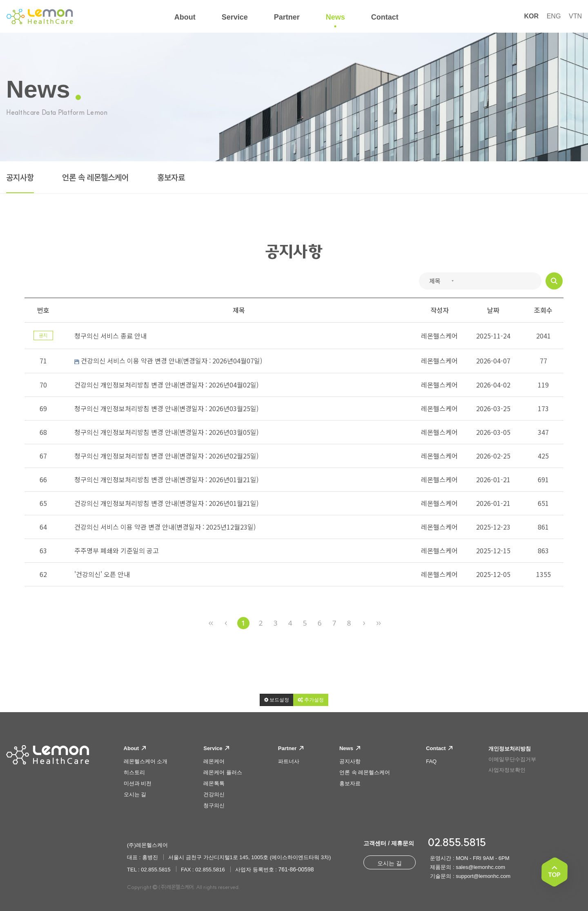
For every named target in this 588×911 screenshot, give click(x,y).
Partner (291, 748)
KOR (531, 16)
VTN (575, 16)
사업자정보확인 (507, 770)
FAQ (431, 761)
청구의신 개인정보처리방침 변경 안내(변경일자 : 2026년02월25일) (166, 456)
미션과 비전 (138, 783)
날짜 (493, 310)
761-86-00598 (296, 869)
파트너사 (289, 761)
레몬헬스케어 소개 (146, 761)
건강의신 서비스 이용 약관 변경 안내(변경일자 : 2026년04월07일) (168, 361)
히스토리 (134, 772)
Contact (439, 748)
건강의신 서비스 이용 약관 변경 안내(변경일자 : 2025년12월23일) (165, 527)
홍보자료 (171, 178)
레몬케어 (214, 761)
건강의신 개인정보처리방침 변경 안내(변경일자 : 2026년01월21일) (166, 503)
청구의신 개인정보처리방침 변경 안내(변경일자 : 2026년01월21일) (166, 479)
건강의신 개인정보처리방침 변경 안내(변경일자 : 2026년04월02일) (166, 385)
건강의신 (214, 794)
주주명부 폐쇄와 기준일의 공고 (117, 550)
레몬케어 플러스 (223, 772)
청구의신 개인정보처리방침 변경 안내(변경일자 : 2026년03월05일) (166, 432)
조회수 (543, 310)
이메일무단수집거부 (512, 759)
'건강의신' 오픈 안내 (102, 574)
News (350, 748)
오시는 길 (135, 794)
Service (216, 748)
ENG (554, 16)
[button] (277, 700)
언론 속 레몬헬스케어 (95, 178)
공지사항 (20, 178)
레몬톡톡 (214, 783)
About (135, 748)
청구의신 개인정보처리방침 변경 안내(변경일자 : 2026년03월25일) (166, 408)
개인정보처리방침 (510, 749)
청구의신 (214, 805)
